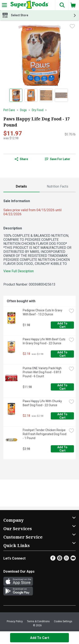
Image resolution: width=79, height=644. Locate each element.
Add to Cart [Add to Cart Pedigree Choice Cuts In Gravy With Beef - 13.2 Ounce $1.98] (63, 325)
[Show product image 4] (61, 95)
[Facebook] (53, 559)
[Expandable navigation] (4, 5)
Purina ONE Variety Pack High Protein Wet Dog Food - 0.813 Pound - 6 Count (42, 372)
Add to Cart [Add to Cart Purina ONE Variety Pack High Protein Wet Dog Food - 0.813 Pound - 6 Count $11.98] (63, 387)
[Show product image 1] (16, 95)
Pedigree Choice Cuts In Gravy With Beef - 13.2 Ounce (43, 312)
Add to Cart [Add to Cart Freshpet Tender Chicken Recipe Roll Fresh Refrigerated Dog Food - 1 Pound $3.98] (63, 449)
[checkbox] (72, 27)
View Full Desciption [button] (19, 271)
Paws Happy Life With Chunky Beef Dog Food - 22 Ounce (43, 403)
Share (21, 159)
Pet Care (9, 110)
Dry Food (38, 110)
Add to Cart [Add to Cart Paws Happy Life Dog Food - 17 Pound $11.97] (40, 638)
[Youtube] (73, 559)
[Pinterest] (60, 559)
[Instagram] (66, 559)
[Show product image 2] (31, 95)
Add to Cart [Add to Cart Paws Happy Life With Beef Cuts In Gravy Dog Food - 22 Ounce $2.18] (63, 354)
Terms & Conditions (38, 621)
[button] (62, 5)
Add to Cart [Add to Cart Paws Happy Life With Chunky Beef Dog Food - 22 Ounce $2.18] (63, 416)
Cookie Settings (63, 621)
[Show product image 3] (46, 95)
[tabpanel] (39, 327)
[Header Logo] (29, 5)
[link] (58, 159)
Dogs (23, 110)
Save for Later (58, 159)
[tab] (21, 187)
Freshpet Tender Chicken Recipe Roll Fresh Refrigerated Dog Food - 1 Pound (45, 434)
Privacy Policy (15, 621)
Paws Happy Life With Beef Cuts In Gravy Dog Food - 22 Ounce (44, 341)
